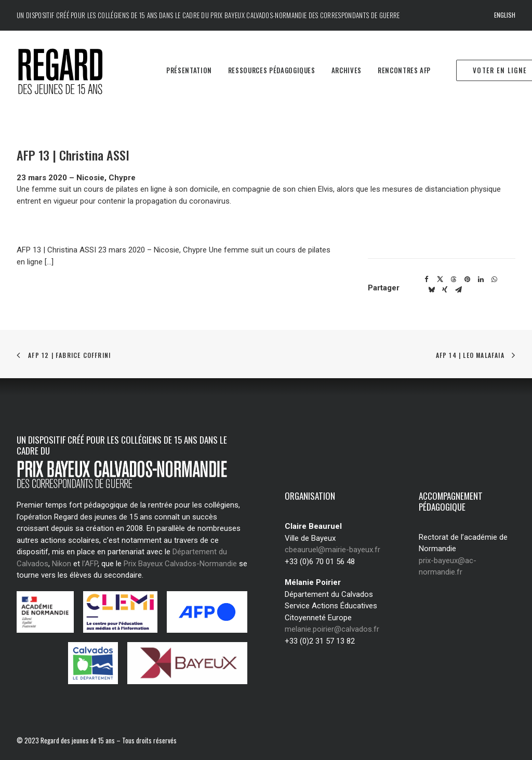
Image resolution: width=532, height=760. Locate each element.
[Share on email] (458, 290)
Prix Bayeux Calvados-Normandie (180, 564)
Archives (347, 70)
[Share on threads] (454, 279)
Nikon (62, 564)
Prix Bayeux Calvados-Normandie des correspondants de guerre (305, 15)
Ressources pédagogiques (272, 70)
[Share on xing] (445, 290)
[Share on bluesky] (431, 290)
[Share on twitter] (440, 279)
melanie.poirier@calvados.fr (332, 629)
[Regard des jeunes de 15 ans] (75, 71)
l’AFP (90, 564)
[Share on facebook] (427, 279)
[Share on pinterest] (467, 279)
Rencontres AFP (404, 70)
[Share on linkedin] (481, 279)
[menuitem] (505, 15)
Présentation (189, 70)
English (505, 15)
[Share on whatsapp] (494, 279)
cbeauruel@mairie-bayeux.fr (332, 550)
